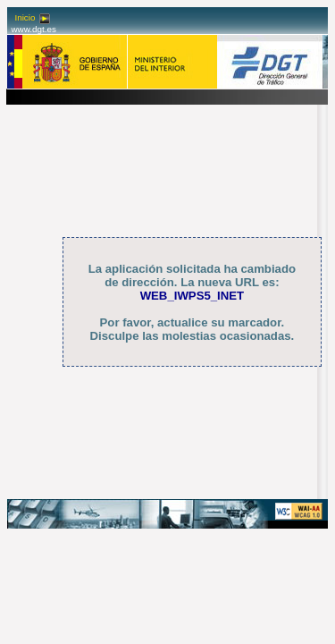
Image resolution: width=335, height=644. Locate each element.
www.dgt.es (33, 29)
